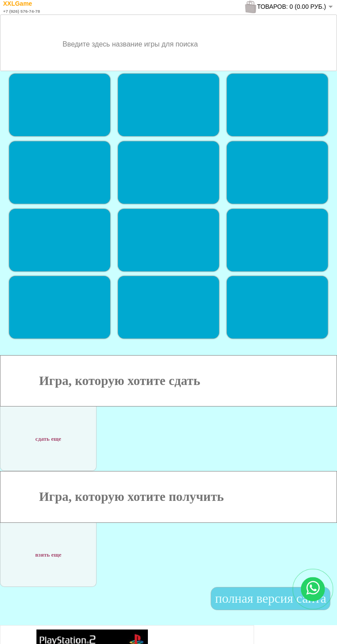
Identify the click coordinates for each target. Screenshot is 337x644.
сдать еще (48, 434)
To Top (314, 628)
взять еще (48, 550)
